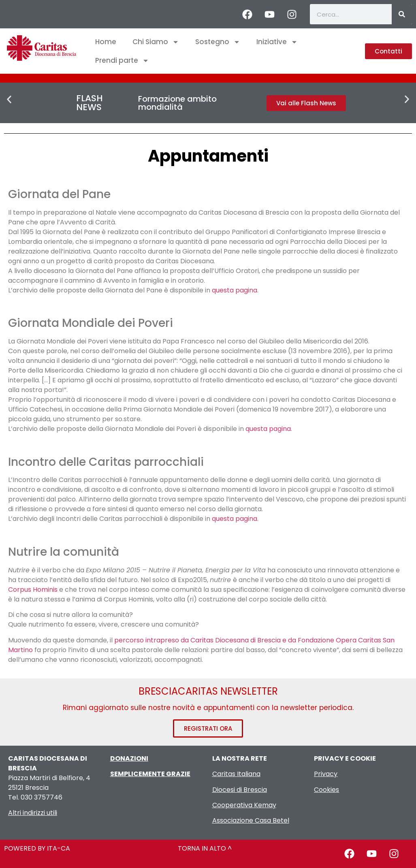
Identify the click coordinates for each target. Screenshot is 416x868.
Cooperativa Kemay (244, 805)
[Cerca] (402, 14)
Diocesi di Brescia (240, 790)
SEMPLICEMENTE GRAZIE (150, 774)
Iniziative (277, 42)
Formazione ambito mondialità (177, 103)
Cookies (326, 790)
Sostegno (218, 42)
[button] (9, 99)
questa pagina (235, 290)
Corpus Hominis (33, 590)
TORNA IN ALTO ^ (205, 848)
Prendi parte (122, 61)
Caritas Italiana (236, 774)
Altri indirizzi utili (33, 813)
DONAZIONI (129, 758)
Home (106, 42)
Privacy (326, 774)
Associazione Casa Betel (251, 820)
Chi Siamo (156, 42)
